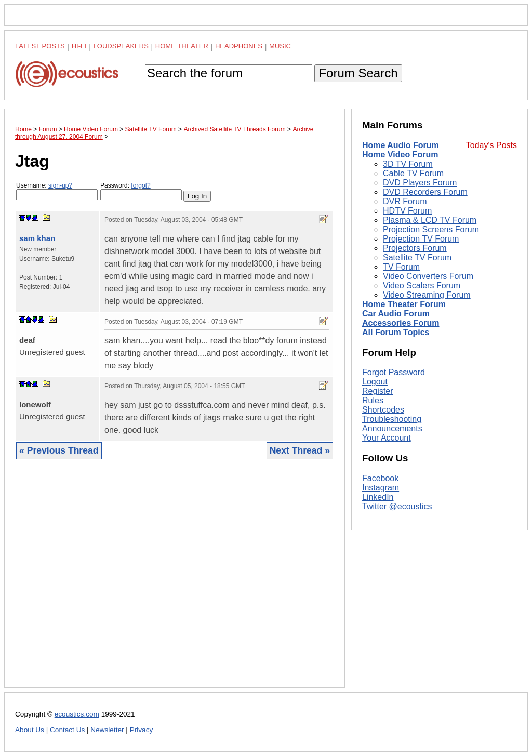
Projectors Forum (415, 248)
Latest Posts (40, 46)
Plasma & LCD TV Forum (430, 220)
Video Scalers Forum (422, 286)
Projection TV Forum (421, 239)
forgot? (141, 185)
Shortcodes (383, 410)
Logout (375, 382)
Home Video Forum (400, 155)
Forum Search (358, 73)
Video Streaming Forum (427, 295)
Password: (141, 191)
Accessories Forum (401, 323)
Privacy (142, 730)
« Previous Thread (59, 450)
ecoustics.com (77, 714)
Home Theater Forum (404, 304)
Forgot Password (394, 372)
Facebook (380, 478)
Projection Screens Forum (431, 229)
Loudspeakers (121, 46)
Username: (57, 191)
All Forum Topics (396, 332)
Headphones (239, 46)
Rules (373, 400)
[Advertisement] (175, 581)
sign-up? (60, 185)
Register (378, 391)
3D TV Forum (408, 164)
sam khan (37, 238)
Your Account (387, 438)
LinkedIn (378, 497)
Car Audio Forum (396, 314)
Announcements (392, 428)
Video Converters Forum (428, 276)
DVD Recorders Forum (425, 192)
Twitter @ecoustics (397, 506)
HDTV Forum (407, 211)
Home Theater (182, 46)
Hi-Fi (79, 46)
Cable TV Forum (413, 173)
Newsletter (107, 730)
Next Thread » (300, 450)
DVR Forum (405, 201)
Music (280, 46)
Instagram (381, 488)
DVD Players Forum (420, 183)
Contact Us (67, 730)
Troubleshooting (392, 419)
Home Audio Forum (401, 145)
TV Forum (401, 267)
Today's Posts (491, 145)
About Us (30, 730)
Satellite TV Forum (417, 257)
